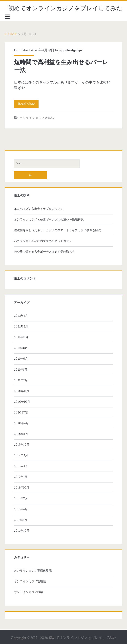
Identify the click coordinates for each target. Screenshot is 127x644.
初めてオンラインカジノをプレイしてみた (65, 8)
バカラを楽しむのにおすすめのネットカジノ (43, 241)
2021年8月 (21, 348)
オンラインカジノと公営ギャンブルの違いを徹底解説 (49, 220)
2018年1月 (21, 520)
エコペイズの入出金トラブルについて (39, 209)
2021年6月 (21, 359)
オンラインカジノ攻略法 (37, 118)
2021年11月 (21, 337)
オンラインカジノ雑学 (29, 592)
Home (11, 34)
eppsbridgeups (71, 50)
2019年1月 (21, 477)
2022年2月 (21, 327)
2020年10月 (22, 402)
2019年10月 (22, 445)
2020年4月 (21, 423)
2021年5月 (21, 370)
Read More (28, 104)
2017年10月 (22, 531)
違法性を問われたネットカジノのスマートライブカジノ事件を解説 (57, 230)
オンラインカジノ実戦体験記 (33, 571)
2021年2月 (21, 380)
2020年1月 (21, 434)
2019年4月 (21, 466)
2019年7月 (21, 455)
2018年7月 (21, 498)
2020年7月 (21, 413)
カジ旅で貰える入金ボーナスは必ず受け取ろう (44, 252)
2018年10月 (22, 488)
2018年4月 (21, 509)
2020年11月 (22, 391)
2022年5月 (21, 316)
